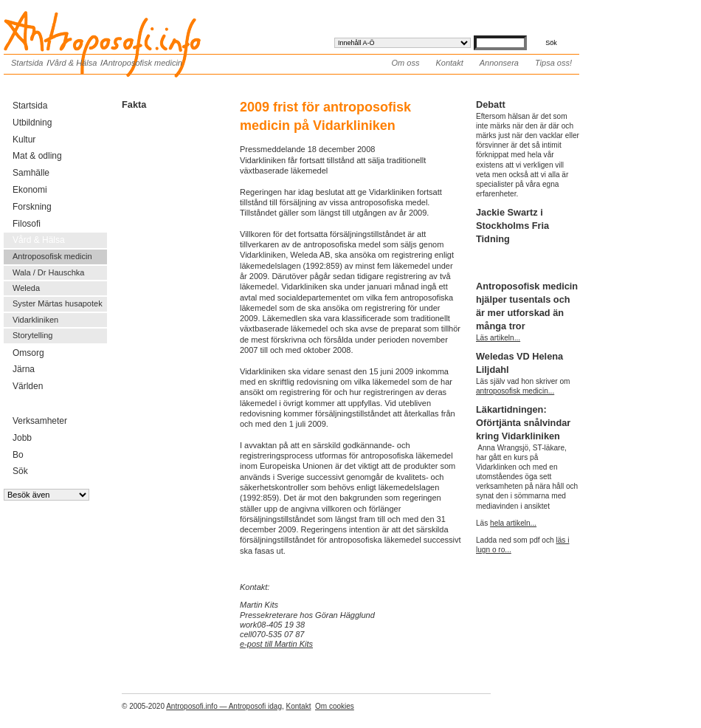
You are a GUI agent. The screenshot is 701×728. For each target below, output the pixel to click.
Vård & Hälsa (73, 63)
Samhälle (31, 173)
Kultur (24, 140)
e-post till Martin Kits (276, 644)
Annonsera (499, 63)
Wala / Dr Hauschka (48, 272)
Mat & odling (37, 156)
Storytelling (32, 335)
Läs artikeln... (498, 338)
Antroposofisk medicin (142, 63)
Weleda (26, 288)
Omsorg (28, 353)
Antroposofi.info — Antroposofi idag (224, 706)
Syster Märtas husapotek (58, 303)
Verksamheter (40, 421)
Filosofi (27, 224)
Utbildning (32, 123)
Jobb (22, 438)
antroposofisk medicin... (515, 391)
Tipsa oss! (553, 63)
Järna (24, 369)
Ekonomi (30, 190)
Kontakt (449, 63)
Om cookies (335, 706)
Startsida (27, 63)
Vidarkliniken (35, 320)
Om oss (406, 63)
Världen (28, 386)
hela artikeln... (513, 523)
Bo (18, 455)
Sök (20, 471)
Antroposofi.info (114, 21)
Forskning (32, 207)
